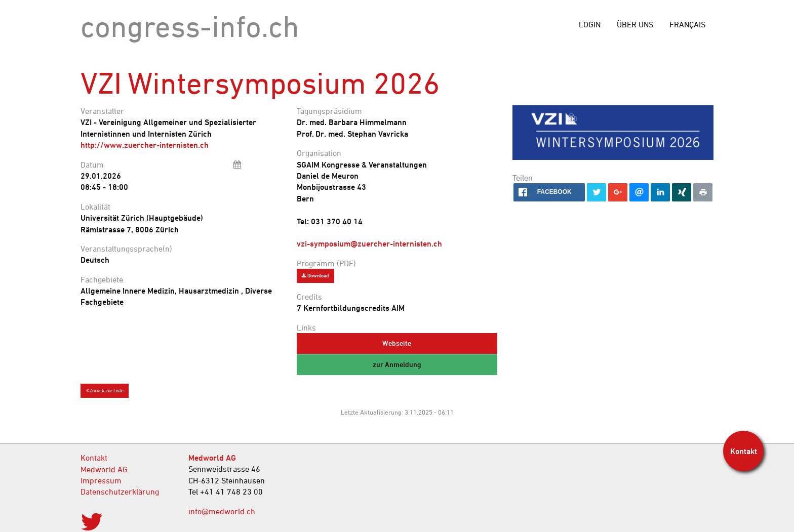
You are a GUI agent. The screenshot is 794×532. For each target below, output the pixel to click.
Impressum (101, 480)
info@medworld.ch (222, 511)
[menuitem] (687, 24)
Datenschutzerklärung (120, 492)
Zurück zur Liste (105, 390)
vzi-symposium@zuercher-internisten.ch (369, 243)
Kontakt (94, 458)
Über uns (635, 24)
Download (315, 275)
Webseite (397, 343)
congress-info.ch (190, 26)
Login (590, 24)
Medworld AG (104, 469)
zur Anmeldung (397, 364)
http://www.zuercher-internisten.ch (145, 145)
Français (687, 24)
